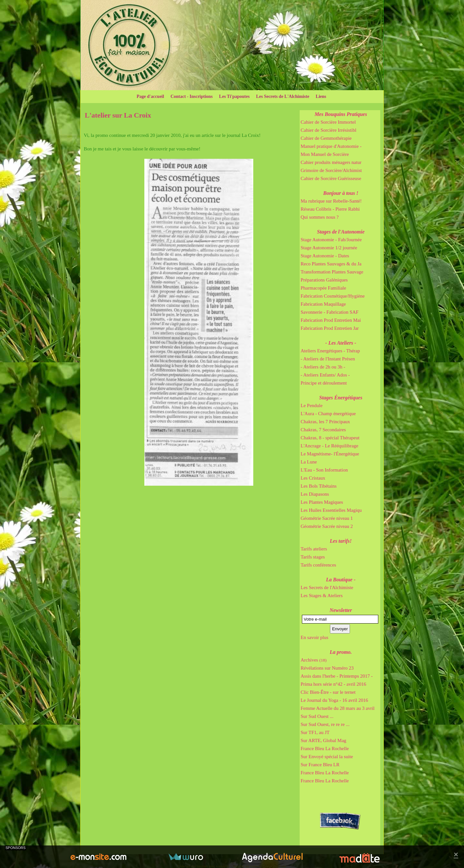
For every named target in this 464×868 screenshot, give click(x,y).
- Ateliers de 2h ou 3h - (323, 367)
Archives (314, 660)
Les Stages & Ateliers (322, 596)
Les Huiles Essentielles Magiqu (331, 510)
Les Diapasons (315, 494)
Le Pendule (312, 405)
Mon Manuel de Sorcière (325, 154)
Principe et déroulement (324, 383)
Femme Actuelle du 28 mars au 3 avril (338, 708)
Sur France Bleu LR (320, 765)
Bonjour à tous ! (341, 193)
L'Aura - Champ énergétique (328, 414)
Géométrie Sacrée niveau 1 (327, 518)
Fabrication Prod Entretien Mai (331, 320)
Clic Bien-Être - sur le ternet (328, 692)
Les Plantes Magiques (322, 502)
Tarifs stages (313, 557)
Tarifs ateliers (314, 549)
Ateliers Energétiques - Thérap (330, 351)
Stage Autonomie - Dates (325, 256)
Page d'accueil (150, 96)
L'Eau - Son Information (324, 470)
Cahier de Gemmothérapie (326, 138)
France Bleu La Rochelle (325, 749)
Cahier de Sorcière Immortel (328, 122)
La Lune (309, 462)
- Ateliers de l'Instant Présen (328, 359)
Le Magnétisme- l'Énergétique (330, 454)
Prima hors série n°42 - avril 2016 (333, 684)
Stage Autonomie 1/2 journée (329, 248)
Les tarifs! (341, 541)
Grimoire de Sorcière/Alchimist (331, 170)
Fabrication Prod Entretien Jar (330, 328)
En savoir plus (314, 637)
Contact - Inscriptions (192, 96)
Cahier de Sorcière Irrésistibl (329, 130)
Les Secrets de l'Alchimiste (327, 587)
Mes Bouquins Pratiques (341, 114)
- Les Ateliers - (341, 343)
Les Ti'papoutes (234, 96)
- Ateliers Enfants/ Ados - (325, 375)
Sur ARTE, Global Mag (324, 740)
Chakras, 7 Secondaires (323, 430)
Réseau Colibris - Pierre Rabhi (330, 209)
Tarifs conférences (318, 565)
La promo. (341, 652)
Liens (321, 96)
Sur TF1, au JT (315, 732)
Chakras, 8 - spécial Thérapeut (330, 438)
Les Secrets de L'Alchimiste (283, 96)
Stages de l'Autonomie (341, 232)
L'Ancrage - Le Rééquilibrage (329, 446)
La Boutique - (341, 580)
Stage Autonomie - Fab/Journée (331, 240)
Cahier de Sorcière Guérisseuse (331, 178)
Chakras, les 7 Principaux (325, 422)
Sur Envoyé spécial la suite (327, 757)
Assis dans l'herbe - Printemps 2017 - (337, 676)
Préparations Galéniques (324, 280)
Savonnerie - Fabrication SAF (330, 312)
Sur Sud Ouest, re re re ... (325, 724)
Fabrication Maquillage (323, 304)
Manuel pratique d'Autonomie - (331, 146)
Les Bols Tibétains (319, 486)
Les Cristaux (313, 478)
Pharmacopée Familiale (323, 288)
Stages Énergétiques (341, 398)
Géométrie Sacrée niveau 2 (327, 526)
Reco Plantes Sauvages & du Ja (331, 264)
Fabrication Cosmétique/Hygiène (333, 296)
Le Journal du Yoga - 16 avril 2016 (334, 700)
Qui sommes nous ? (320, 217)
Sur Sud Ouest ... (317, 716)
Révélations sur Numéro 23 (327, 668)
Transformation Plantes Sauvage (332, 272)
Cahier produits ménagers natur (331, 162)
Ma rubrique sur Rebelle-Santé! (331, 201)
